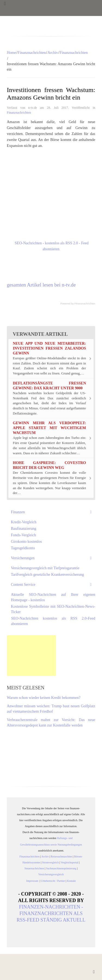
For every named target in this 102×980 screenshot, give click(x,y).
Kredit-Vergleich (24, 522)
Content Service (23, 585)
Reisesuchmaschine (61, 856)
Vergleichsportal (69, 862)
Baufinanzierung (24, 529)
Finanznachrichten (32, 53)
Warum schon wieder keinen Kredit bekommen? (44, 698)
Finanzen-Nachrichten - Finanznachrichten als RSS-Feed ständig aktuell (51, 913)
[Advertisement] (31, 656)
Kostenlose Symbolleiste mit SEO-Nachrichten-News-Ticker (53, 609)
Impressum (33, 881)
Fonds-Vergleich (23, 535)
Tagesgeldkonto (23, 548)
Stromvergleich (50, 862)
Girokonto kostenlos (26, 542)
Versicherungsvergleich (51, 874)
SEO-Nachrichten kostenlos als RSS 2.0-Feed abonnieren (53, 621)
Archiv (53, 53)
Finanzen (18, 512)
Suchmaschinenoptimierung (61, 868)
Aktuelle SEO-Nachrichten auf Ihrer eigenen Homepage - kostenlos (53, 597)
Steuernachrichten (34, 868)
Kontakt (71, 881)
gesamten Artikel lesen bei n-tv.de (41, 285)
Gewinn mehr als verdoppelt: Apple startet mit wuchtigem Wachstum (49, 428)
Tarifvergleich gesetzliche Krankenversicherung (47, 575)
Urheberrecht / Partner (53, 881)
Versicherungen (23, 558)
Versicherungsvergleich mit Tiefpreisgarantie (45, 568)
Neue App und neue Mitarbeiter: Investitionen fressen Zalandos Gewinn (49, 348)
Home (11, 53)
